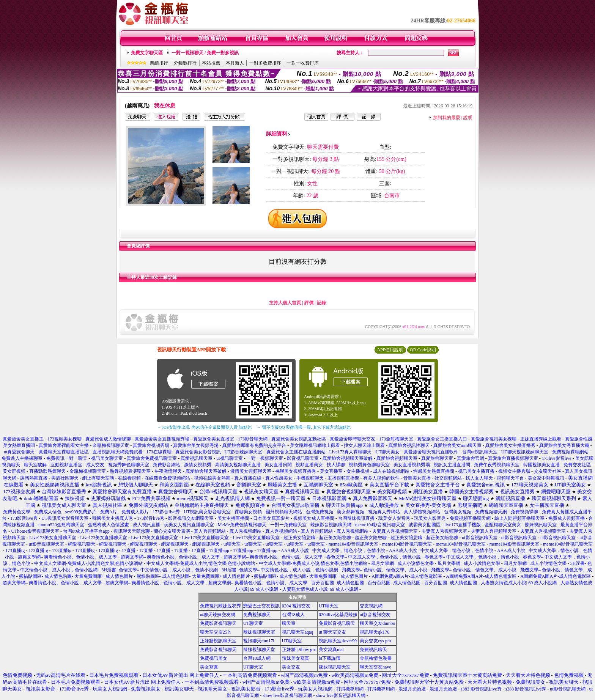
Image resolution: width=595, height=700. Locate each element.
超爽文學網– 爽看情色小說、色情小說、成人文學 (67, 557)
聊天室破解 (35, 465)
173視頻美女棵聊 (65, 439)
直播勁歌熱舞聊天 (47, 471)
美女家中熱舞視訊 (547, 478)
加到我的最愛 (447, 118)
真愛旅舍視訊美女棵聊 (494, 439)
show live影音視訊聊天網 (287, 695)
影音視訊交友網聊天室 (191, 518)
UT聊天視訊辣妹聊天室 (525, 452)
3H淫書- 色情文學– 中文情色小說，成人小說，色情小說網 (160, 570)
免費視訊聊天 (257, 615)
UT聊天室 (329, 606)
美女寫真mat (331, 650)
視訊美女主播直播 (476, 471)
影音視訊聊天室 (303, 458)
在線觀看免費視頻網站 (167, 478)
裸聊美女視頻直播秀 (296, 471)
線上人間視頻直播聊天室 (519, 518)
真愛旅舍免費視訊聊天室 (152, 458)
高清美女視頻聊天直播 (238, 465)
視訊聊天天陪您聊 (132, 531)
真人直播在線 (248, 478)
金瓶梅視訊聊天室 (111, 445)
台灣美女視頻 (458, 512)
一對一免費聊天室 (288, 525)
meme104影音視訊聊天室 (380, 525)
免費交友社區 (577, 465)
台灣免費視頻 (320, 512)
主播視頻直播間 (343, 478)
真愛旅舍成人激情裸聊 (108, 439)
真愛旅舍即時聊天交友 (353, 439)
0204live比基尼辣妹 (338, 615)
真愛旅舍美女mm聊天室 (457, 445)
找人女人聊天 (479, 478)
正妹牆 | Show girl (299, 650)
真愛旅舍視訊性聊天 (409, 445)
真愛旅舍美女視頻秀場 (196, 445)
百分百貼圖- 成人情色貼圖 (338, 583)
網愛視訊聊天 (82, 544)
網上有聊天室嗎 (98, 478)
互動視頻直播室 (66, 465)
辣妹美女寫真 (296, 658)
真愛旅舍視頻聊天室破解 (348, 458)
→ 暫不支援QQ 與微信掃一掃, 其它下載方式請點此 (304, 427)
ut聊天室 (232, 544)
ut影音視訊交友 (375, 615)
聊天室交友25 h (215, 632)
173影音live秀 (166, 512)
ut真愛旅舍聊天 (19, 452)
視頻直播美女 (309, 465)
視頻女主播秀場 (514, 471)
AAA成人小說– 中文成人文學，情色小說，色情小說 (333, 551)
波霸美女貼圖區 (425, 525)
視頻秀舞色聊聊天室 (129, 465)
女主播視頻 (358, 471)
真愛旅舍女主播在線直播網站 (296, 452)
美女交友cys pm (375, 641)
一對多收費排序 (265, 63)
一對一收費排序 (303, 63)
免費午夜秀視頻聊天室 (497, 465)
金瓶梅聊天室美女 (503, 525)
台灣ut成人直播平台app (86, 531)
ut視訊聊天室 (229, 458)
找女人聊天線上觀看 (364, 445)
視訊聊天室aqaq (298, 632)
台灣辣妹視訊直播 (356, 518)
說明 (468, 118)
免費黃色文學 (17, 512)
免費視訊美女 (214, 658)
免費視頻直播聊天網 (470, 518)
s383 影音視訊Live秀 (481, 689)
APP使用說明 (390, 350)
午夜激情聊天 (168, 471)
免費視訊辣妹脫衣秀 (220, 606)
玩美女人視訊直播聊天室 (189, 525)
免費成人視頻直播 (567, 518)
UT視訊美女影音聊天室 (207, 512)
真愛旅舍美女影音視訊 (198, 452)
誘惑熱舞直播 (34, 478)
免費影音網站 (167, 465)
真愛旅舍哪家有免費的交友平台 (254, 445)
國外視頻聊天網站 (284, 512)
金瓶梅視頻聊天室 (88, 471)
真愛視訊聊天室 (197, 458)
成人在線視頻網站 (391, 471)
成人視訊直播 (146, 525)
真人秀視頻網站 (210, 531)
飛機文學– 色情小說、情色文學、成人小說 (385, 570)
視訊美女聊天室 (107, 458)
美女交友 (291, 667)
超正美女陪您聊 (299, 538)
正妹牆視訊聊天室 (218, 641)
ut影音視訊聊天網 (567, 689)
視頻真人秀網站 (384, 512)
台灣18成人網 (257, 658)
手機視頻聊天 (310, 478)
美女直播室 (331, 471)
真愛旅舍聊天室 (437, 458)
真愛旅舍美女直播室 (214, 439)
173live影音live (557, 458)
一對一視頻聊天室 (265, 458)
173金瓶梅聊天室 (396, 439)
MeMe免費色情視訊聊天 (242, 525)
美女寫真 (209, 667)
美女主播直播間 (233, 518)
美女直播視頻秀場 (412, 465)
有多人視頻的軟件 (381, 478)
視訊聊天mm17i (259, 641)
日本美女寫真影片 (271, 518)
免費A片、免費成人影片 (125, 512)
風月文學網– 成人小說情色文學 (402, 563)
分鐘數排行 (185, 63)
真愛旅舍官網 (471, 458)
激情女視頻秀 (198, 465)
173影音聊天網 (253, 439)
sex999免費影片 (81, 512)
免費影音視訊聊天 (218, 623)
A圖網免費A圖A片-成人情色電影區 (407, 576)
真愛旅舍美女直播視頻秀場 (163, 439)
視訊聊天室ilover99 (338, 641)
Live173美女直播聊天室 (53, 538)
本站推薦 (211, 63)
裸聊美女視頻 (248, 512)
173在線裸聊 (159, 452)
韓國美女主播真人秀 (113, 518)
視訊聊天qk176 (375, 632)
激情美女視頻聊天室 (251, 471)
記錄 (321, 303)
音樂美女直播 (417, 478)
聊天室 (289, 623)
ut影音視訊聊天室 (479, 538)
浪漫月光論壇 (412, 689)
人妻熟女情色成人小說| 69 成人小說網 (519, 583)
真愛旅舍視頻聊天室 (397, 458)
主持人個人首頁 (285, 303)
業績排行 (159, 63)
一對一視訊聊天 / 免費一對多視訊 (205, 53)
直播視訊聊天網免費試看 (118, 452)
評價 (309, 303)
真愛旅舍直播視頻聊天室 (513, 458)
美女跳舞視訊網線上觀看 (315, 445)
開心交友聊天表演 (172, 531)
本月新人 (235, 63)
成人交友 (95, 465)
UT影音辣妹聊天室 (244, 452)
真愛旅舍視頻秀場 (151, 445)
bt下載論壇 (330, 658)
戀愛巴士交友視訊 (261, 606)
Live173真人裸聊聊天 (351, 452)
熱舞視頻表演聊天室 (130, 471)
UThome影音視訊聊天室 (35, 531)
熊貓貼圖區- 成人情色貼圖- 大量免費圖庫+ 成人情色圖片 (76, 576)
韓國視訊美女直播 (541, 465)
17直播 (129, 551)
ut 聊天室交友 (332, 632)
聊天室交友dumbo (377, 623)
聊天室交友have (375, 667)
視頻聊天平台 (510, 478)
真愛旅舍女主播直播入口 (442, 439)
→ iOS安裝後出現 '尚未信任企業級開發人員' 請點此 (204, 427)
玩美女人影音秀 (394, 518)
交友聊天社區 (548, 471)
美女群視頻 (14, 471)
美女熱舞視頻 (351, 512)
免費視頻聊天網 (491, 512)
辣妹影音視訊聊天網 (331, 525)
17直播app (219, 551)
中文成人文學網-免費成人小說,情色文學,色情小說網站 (88, 563)
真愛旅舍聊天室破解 (206, 471)
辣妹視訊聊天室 (541, 525)
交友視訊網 (371, 606)
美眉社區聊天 (65, 478)
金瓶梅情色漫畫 (376, 658)
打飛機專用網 (350, 689)
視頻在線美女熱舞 (212, 478)
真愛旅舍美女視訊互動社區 (299, 439)
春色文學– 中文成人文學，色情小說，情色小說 (374, 557)
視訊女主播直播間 (452, 465)
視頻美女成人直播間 (314, 518)
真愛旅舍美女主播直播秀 (510, 445)
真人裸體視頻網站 (422, 512)
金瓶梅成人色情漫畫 (109, 525)
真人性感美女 (279, 478)
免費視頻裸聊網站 (570, 452)
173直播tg (15, 551)
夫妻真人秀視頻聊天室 (395, 531)
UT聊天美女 (388, 452)
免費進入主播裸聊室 (22, 458)
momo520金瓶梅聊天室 (61, 525)
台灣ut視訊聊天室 (480, 452)
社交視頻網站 (448, 478)
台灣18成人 (293, 615)
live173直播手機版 (463, 525)
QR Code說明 (423, 350)
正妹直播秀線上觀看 (541, 439)
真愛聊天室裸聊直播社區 (64, 452)
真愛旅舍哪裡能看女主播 (64, 445)
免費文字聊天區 (147, 53)
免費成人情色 (48, 512)
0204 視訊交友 (296, 606)
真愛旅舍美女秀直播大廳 (564, 445)
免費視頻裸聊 (524, 512)
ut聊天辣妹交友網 (218, 615)
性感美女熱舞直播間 (434, 471)
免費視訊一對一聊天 (67, 458)
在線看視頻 (129, 478)
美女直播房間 (278, 465)
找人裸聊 (336, 465)
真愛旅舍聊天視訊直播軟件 (431, 452)
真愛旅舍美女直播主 (23, 439)
